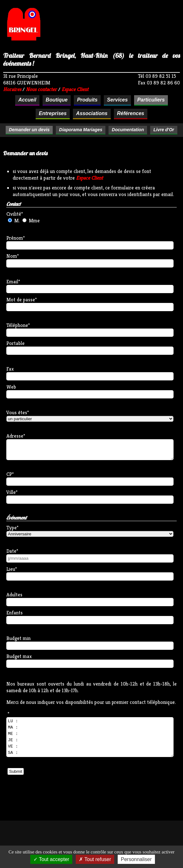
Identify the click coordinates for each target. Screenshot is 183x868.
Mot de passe (21, 300)
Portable (15, 343)
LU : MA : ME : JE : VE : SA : (90, 737)
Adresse (15, 436)
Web (11, 387)
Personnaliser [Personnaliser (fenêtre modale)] (136, 859)
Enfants (15, 613)
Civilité (14, 214)
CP (9, 474)
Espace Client (89, 178)
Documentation (128, 130)
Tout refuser (95, 859)
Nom (12, 256)
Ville (11, 492)
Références (131, 113)
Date (11, 551)
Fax (10, 369)
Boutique (57, 100)
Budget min (18, 638)
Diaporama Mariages (81, 130)
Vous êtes (17, 412)
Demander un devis (29, 130)
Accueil (27, 100)
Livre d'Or (164, 130)
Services (117, 100)
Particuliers (151, 100)
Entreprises (53, 113)
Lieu (11, 569)
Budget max (19, 656)
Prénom (15, 238)
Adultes (14, 595)
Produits (87, 100)
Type (12, 528)
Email (12, 282)
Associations (92, 113)
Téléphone (17, 325)
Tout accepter (51, 859)
